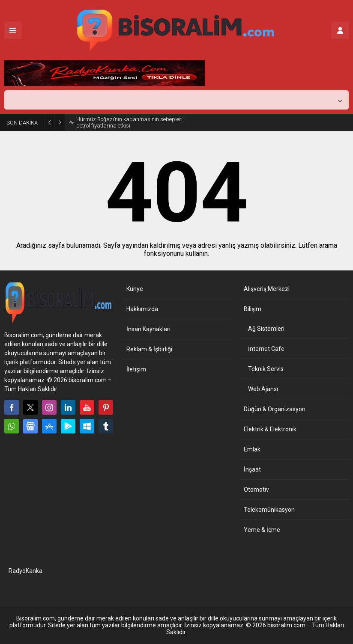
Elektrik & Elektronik (270, 429)
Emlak (252, 449)
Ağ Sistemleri (266, 329)
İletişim (136, 369)
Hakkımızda (142, 309)
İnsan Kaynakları (148, 329)
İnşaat (252, 469)
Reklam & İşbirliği (149, 349)
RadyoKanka (25, 571)
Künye (135, 289)
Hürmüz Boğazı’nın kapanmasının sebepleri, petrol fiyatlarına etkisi (130, 122)
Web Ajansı (263, 389)
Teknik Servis (266, 369)
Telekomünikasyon (269, 510)
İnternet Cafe (266, 349)
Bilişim (253, 309)
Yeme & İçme (262, 530)
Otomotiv (256, 490)
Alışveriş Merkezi (267, 289)
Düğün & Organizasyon (275, 409)
